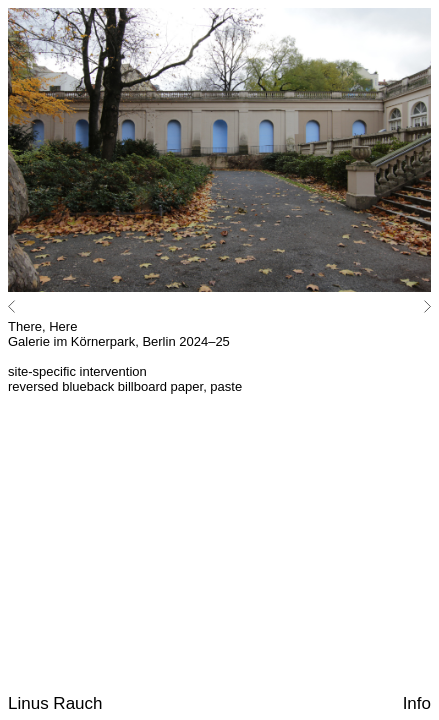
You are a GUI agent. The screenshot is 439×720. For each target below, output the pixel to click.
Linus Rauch (55, 703)
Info (417, 703)
